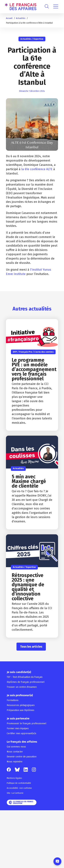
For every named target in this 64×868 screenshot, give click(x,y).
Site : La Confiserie (15, 793)
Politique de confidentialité (19, 783)
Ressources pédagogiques (21, 705)
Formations (13, 700)
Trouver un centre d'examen (22, 687)
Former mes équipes (18, 728)
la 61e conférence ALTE (37, 169)
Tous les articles (31, 647)
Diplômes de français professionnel (26, 682)
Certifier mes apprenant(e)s (22, 733)
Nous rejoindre (15, 762)
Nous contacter (15, 752)
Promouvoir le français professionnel (27, 723)
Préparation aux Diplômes (21, 710)
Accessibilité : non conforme (19, 788)
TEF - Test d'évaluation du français (25, 677)
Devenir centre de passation (22, 757)
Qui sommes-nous (16, 747)
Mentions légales (14, 778)
